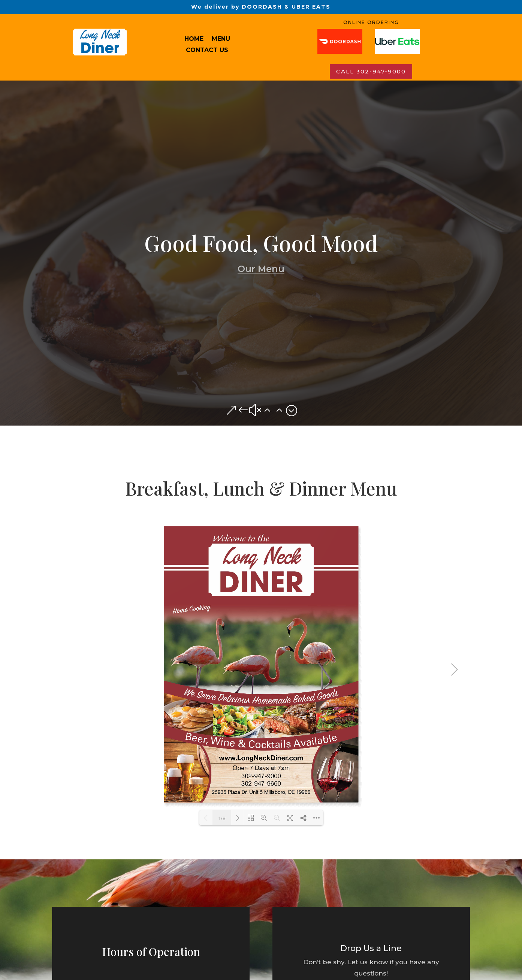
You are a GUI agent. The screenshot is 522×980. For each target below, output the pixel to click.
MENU (221, 39)
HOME (194, 39)
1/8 (222, 818)
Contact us (207, 51)
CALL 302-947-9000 (371, 71)
